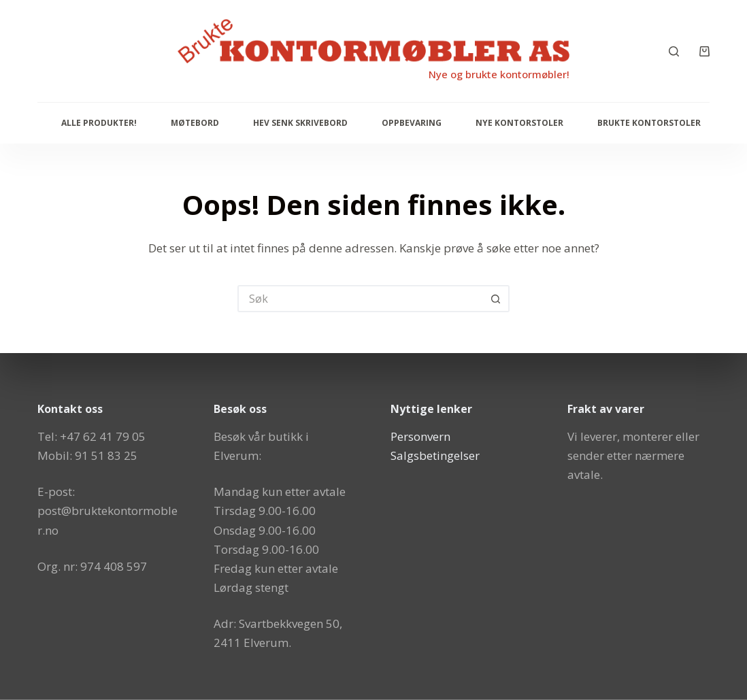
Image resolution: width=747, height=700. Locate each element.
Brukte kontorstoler (649, 123)
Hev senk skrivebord (300, 123)
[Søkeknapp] (496, 299)
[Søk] (674, 51)
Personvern (420, 436)
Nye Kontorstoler (519, 123)
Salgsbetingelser (435, 455)
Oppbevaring (412, 123)
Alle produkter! (99, 123)
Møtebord (195, 123)
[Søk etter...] (360, 299)
